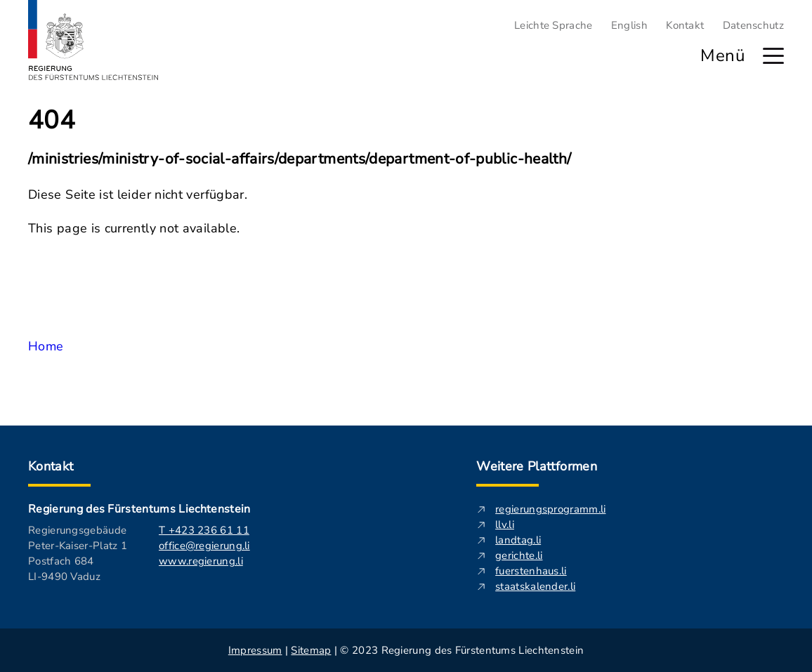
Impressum (255, 650)
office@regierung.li (204, 546)
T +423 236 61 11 (204, 530)
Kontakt (685, 25)
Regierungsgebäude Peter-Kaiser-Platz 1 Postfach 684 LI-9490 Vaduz (78, 553)
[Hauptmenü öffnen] (773, 56)
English (629, 25)
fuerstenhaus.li (531, 571)
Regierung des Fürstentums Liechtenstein (139, 509)
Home (46, 346)
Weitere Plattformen (537, 466)
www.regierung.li (201, 561)
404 (52, 121)
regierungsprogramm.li (550, 509)
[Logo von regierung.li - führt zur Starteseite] (93, 40)
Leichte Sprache (554, 25)
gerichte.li (519, 555)
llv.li (505, 525)
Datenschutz (753, 25)
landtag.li (518, 540)
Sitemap (311, 650)
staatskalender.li (535, 586)
